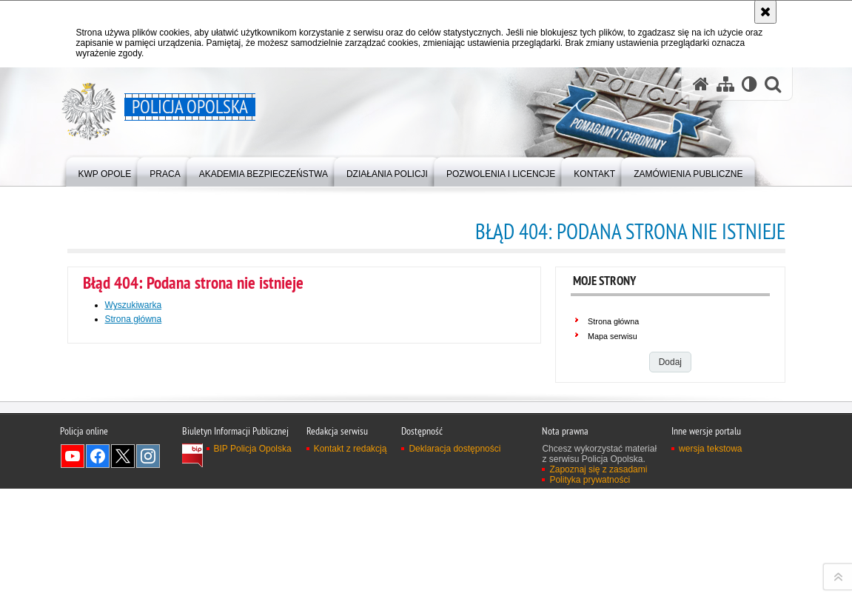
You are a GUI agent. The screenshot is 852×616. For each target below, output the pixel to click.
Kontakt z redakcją (350, 605)
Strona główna (134, 319)
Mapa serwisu (613, 336)
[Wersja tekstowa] (749, 84)
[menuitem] (105, 171)
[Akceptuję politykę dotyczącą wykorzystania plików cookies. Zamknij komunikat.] (765, 12)
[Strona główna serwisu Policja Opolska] (701, 84)
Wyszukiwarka (134, 305)
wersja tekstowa (710, 605)
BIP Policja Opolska (253, 605)
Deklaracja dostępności (454, 605)
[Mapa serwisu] (725, 84)
